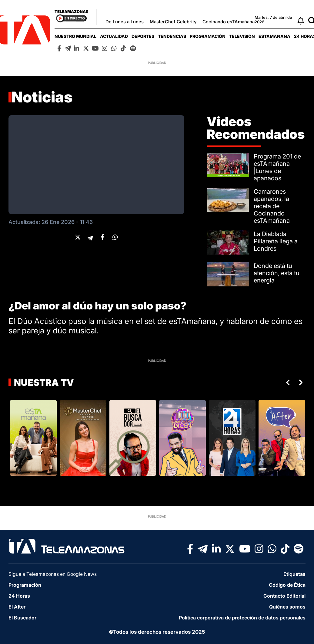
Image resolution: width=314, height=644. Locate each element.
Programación (208, 36)
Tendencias (172, 36)
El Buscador (22, 618)
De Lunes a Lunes (125, 22)
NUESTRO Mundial (75, 36)
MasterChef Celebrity (173, 22)
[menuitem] (75, 36)
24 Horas (19, 596)
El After (17, 607)
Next (302, 382)
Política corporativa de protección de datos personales (242, 618)
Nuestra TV (43, 382)
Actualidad (114, 36)
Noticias (42, 97)
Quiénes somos (287, 607)
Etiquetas (294, 574)
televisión (242, 36)
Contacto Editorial (284, 596)
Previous (287, 382)
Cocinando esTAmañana (229, 22)
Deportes (143, 36)
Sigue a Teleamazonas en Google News (53, 574)
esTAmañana (274, 36)
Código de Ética (287, 585)
